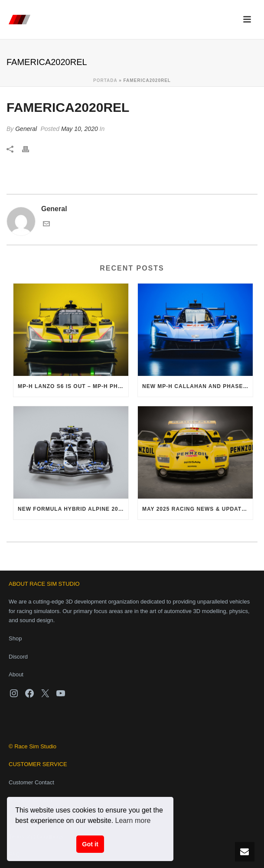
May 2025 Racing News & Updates (196, 509)
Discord (18, 657)
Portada (105, 80)
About (16, 674)
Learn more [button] (133, 821)
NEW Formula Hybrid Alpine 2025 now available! (73, 509)
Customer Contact (31, 782)
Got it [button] (90, 844)
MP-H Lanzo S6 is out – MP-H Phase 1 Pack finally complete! (73, 386)
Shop (15, 638)
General (26, 129)
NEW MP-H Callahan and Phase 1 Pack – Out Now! (197, 386)
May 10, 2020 (80, 129)
